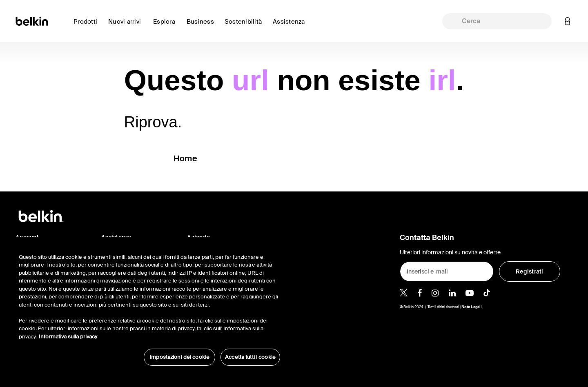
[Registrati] (530, 271)
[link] (127, 26)
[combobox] (497, 21)
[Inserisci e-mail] (447, 271)
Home (185, 158)
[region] (149, 305)
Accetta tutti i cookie (250, 357)
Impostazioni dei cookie (179, 357)
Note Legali (471, 307)
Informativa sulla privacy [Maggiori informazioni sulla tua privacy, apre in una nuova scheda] (68, 337)
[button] (568, 21)
